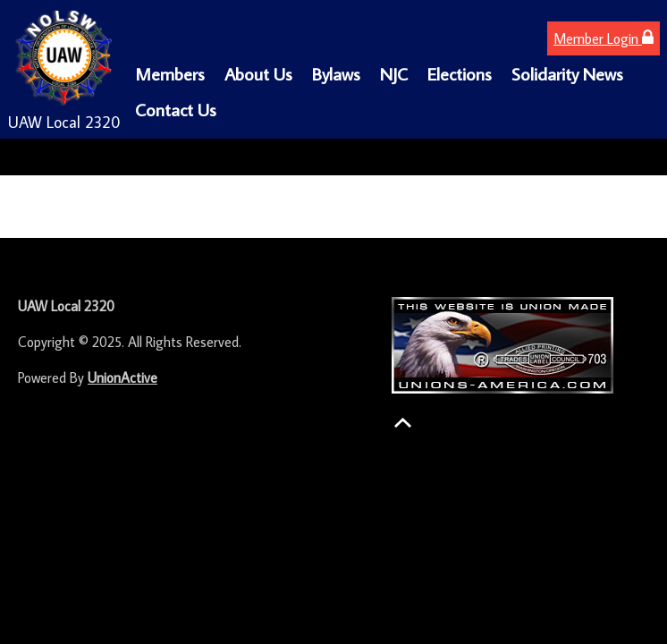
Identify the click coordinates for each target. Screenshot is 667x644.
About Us (258, 73)
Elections (460, 73)
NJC (394, 73)
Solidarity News (567, 73)
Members (170, 73)
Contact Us (176, 109)
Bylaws (336, 73)
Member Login (604, 38)
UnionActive (122, 377)
